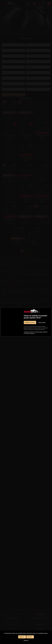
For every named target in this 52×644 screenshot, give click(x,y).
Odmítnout (26, 641)
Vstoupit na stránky (30, 322)
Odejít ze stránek (42, 322)
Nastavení (22, 637)
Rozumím (30, 637)
